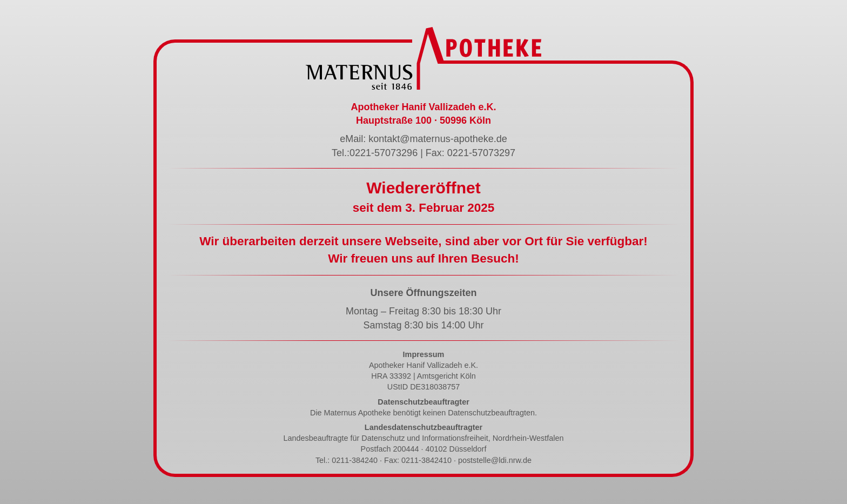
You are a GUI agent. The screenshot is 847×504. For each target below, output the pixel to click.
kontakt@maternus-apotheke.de (438, 139)
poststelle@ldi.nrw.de (495, 460)
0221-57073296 (384, 153)
